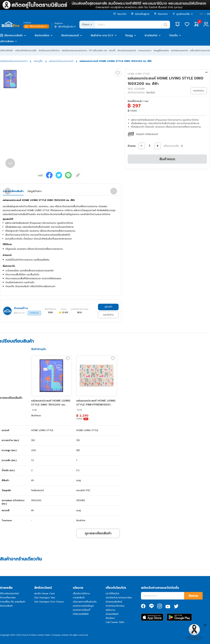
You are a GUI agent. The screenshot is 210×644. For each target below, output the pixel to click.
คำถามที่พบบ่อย (8, 598)
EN (209, 14)
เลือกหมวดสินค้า (13, 35)
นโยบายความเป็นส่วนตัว (85, 602)
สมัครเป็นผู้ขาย (140, 14)
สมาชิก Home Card (44, 594)
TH (201, 14)
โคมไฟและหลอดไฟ (179, 50)
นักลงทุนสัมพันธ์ (114, 602)
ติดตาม (193, 596)
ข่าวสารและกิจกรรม (115, 606)
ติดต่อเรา (110, 618)
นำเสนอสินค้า (112, 614)
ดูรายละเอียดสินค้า (98, 533)
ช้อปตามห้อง (42, 35)
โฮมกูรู (129, 35)
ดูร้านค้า (108, 307)
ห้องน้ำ (112, 50)
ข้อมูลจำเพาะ (35, 191)
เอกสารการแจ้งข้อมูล (83, 606)
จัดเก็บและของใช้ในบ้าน (49, 50)
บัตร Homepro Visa (45, 598)
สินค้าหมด (167, 159)
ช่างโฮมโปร (151, 35)
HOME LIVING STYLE (139, 74)
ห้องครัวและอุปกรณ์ (127, 50)
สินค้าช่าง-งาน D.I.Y (102, 35)
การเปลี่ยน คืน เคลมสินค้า (13, 602)
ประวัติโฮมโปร (112, 594)
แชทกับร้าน (108, 315)
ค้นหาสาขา (161, 14)
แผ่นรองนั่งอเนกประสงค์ (61, 61)
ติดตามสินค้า (6, 606)
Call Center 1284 (115, 622)
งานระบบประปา (145, 50)
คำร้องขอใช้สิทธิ (81, 614)
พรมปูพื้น (38, 61)
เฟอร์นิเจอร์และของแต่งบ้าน (74, 50)
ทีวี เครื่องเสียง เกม (98, 50)
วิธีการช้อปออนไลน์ (9, 594)
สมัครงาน (110, 610)
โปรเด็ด (174, 35)
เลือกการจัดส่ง (36, 26)
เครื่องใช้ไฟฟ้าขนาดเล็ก (26, 50)
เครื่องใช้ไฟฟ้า (7, 50)
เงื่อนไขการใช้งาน (81, 594)
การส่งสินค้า (79, 598)
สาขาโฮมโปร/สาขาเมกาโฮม (119, 598)
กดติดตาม (34, 313)
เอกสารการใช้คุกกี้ (82, 610)
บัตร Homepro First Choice (49, 602)
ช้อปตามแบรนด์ (70, 35)
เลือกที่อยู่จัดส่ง (65, 27)
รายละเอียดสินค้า (13, 191)
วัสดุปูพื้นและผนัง (161, 50)
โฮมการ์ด (120, 14)
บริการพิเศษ (7, 41)
